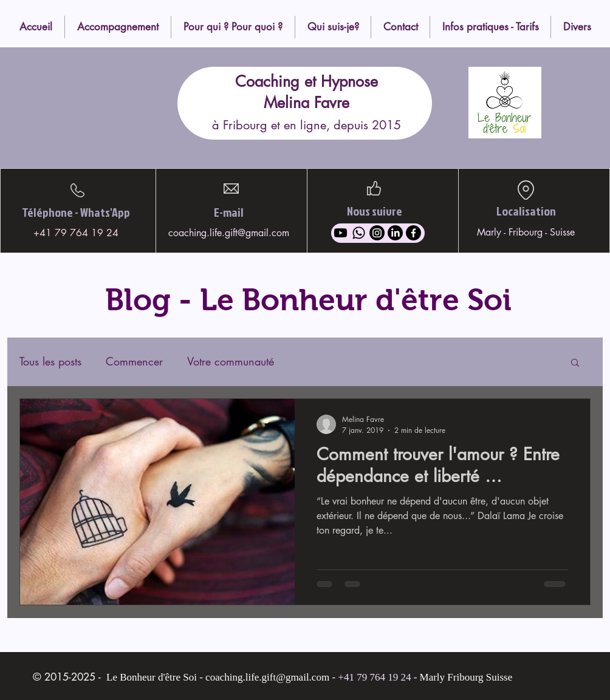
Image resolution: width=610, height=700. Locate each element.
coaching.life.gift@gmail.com (229, 233)
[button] (575, 363)
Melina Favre (307, 103)
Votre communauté (231, 362)
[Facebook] (413, 233)
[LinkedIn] (395, 233)
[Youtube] (341, 233)
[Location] (526, 190)
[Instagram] (377, 233)
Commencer (134, 362)
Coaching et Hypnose (307, 81)
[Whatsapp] (359, 233)
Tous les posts (50, 362)
